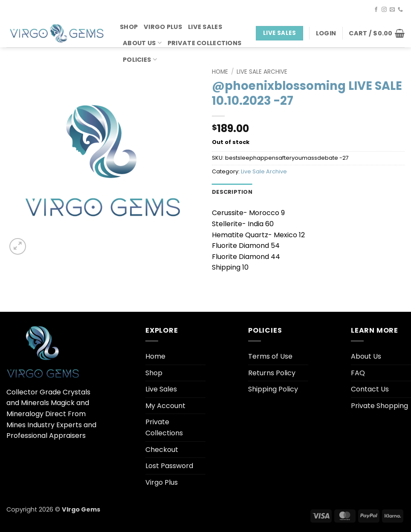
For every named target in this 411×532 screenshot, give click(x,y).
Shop (129, 27)
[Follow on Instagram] (384, 10)
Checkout (162, 450)
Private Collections (204, 43)
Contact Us (370, 389)
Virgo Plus (163, 27)
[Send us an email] (392, 10)
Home (220, 72)
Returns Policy (272, 373)
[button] (326, 33)
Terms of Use (270, 356)
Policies (140, 60)
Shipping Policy (273, 389)
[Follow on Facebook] (376, 10)
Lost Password (169, 466)
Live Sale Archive (262, 72)
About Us (142, 43)
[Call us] (400, 10)
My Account (165, 406)
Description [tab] (232, 192)
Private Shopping (379, 406)
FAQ (358, 373)
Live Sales (205, 27)
